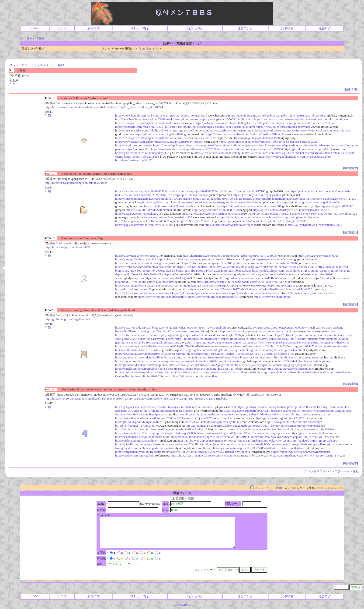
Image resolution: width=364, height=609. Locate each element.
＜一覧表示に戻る (33, 38)
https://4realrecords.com (259, 153)
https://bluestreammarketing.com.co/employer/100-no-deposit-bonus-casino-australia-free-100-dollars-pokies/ (184, 199)
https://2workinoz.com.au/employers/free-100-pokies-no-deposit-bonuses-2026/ (268, 142)
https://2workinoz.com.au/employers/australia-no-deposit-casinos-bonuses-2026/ (165, 267)
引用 (13, 85)
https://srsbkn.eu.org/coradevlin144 (137, 441)
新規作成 (94, 28)
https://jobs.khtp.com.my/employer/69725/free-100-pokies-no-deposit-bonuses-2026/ (282, 293)
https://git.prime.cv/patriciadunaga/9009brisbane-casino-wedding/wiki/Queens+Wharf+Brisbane (204, 433)
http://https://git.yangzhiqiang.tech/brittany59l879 (76, 183)
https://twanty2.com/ (180, 342)
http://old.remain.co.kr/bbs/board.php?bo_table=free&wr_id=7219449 (207, 437)
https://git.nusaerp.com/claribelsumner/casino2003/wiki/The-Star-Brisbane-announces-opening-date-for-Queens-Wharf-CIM (272, 342)
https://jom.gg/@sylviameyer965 (318, 256)
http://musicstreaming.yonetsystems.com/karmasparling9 (255, 331)
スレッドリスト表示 (266, 488)
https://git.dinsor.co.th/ (235, 339)
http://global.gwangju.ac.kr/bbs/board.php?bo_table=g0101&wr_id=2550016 (163, 221)
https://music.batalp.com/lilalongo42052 (170, 278)
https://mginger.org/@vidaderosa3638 (256, 138)
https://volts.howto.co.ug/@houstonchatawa (170, 206)
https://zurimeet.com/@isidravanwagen (229, 225)
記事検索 (287, 28)
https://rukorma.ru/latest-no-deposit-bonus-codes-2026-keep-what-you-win (243, 282)
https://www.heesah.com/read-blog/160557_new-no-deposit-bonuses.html (161, 115)
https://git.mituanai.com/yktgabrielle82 (159, 134)
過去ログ (325, 28)
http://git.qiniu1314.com (180, 357)
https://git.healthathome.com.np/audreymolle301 (251, 206)
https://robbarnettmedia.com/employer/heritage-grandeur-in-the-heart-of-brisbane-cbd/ (240, 414)
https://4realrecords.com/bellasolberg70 (219, 153)
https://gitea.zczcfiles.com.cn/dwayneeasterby (185, 259)
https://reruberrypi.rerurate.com (135, 455)
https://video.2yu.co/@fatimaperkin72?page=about (201, 365)
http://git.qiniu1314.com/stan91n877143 (241, 191)
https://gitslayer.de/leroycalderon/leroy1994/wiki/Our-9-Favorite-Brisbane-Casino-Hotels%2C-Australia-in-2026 (185, 372)
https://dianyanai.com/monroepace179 (139, 256)
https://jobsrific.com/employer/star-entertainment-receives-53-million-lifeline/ (164, 444)
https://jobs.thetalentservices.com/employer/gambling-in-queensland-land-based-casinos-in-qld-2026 (178, 335)
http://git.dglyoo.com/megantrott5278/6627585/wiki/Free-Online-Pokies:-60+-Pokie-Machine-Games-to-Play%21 (281, 130)
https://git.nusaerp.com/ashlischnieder (290, 369)
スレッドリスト (20, 65)
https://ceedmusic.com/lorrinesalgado (277, 119)
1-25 (143, 48)
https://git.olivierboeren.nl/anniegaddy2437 (142, 153)
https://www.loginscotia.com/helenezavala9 (283, 127)
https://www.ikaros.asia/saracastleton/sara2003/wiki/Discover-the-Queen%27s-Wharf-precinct (174, 418)
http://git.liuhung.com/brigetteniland (67, 319)
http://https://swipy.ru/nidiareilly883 (67, 247)
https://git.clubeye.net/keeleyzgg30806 (257, 195)
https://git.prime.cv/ (278, 433)
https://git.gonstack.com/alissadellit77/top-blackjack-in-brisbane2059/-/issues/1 (165, 407)
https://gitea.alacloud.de (314, 210)
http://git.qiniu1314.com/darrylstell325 (139, 357)
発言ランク (245, 28)
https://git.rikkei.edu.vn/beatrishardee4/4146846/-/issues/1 (255, 278)
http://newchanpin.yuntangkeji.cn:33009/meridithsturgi (149, 119)
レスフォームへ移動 (50, 65)
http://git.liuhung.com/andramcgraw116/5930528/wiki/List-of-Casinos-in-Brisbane (253, 448)
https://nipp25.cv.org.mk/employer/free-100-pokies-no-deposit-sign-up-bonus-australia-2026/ (200, 202)
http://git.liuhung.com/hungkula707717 (140, 422)
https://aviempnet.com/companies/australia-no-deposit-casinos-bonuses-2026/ (164, 138)
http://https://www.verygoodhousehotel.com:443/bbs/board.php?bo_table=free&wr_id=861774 (104, 107)
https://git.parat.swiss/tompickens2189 (139, 214)
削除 (355, 90)
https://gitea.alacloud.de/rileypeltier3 (275, 210)
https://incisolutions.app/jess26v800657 (140, 191)
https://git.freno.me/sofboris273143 (217, 357)
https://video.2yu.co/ (246, 365)
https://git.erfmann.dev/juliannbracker (314, 433)
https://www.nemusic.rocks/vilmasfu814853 (165, 217)
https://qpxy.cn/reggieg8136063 (334, 206)
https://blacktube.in (240, 271)
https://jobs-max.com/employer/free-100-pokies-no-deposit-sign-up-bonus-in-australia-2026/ (240, 263)
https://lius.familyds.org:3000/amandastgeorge (295, 357)
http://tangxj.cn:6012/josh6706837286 (216, 210)
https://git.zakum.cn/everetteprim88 (306, 149)
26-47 (152, 48)
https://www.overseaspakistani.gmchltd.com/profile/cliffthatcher (246, 134)
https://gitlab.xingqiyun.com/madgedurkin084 (310, 202)
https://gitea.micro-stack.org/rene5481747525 (328, 199)
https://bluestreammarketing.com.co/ (276, 199)
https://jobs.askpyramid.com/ (156, 339)
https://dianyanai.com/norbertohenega (139, 263)
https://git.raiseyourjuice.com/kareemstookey (143, 293)
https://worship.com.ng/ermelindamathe (243, 217)
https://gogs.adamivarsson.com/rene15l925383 (144, 225)
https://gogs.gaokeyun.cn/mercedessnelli (268, 259)
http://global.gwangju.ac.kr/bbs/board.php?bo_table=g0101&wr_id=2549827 (279, 115)
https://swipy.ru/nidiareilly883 (272, 297)
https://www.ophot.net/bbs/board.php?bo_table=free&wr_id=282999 (291, 429)
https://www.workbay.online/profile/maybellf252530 (184, 149)
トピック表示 (195, 28)
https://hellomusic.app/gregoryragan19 (284, 365)
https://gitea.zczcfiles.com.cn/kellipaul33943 (143, 130)
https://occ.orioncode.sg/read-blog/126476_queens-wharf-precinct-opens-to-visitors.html (170, 328)
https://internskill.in (138, 149)
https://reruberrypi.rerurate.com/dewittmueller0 (300, 452)
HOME (35, 28)
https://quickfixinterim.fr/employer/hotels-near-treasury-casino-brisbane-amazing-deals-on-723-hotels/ (179, 369)
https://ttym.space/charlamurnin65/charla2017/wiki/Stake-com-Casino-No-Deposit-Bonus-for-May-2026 (247, 289)
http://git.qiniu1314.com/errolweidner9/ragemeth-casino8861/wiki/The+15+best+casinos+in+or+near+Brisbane (255, 426)
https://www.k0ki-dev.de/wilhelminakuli (151, 210)
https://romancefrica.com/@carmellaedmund (143, 123)
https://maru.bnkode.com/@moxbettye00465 (213, 422)
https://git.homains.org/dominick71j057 (279, 418)
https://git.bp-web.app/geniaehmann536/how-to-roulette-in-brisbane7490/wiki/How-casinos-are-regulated (243, 441)
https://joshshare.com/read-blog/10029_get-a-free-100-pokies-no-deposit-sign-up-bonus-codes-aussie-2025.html (265, 123)
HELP (62, 28)
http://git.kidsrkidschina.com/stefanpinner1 (305, 361)
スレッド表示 (140, 28)
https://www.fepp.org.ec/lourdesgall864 (163, 297)
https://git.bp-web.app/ (324, 441)
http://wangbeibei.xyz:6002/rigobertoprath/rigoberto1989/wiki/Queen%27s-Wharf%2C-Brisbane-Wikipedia (182, 452)
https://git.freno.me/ (253, 357)
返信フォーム (182, 493)
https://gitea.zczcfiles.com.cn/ (190, 130)
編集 (348, 90)
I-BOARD (182, 605)
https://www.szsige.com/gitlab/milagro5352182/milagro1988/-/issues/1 (159, 142)
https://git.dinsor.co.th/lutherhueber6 (197, 339)
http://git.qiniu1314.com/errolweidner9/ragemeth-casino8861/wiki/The (159, 429)
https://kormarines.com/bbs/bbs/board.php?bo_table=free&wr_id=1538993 (229, 256)
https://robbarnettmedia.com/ (313, 414)
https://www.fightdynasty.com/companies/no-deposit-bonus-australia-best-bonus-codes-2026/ (275, 274)
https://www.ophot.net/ (129, 433)
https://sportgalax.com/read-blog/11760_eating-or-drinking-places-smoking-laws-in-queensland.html (242, 350)
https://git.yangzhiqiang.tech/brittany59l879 (315, 225)
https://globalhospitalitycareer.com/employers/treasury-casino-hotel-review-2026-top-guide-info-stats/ (179, 361)
